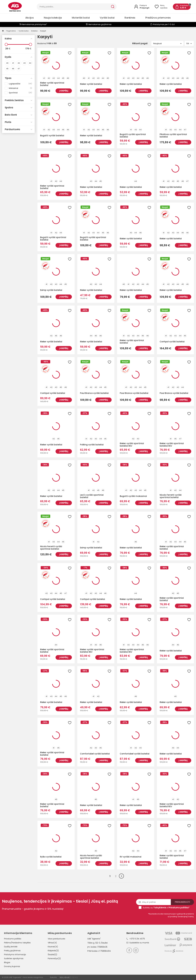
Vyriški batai (107, 18)
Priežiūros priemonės (158, 18)
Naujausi (167, 43)
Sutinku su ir (166, 908)
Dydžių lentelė (11, 947)
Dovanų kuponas (12, 966)
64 (189, 43)
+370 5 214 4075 (136, 939)
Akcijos (30, 18)
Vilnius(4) (52, 943)
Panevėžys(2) (54, 958)
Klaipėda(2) (53, 951)
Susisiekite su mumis (138, 943)
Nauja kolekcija (53, 18)
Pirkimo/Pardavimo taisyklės (17, 943)
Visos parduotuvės (56, 939)
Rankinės (130, 18)
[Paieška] (74, 7)
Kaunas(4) (53, 947)
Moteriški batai (81, 18)
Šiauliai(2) (52, 955)
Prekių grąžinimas (12, 951)
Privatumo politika (13, 939)
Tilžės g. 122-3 (94, 943)
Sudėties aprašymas (14, 958)
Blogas (7, 962)
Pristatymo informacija (15, 955)
